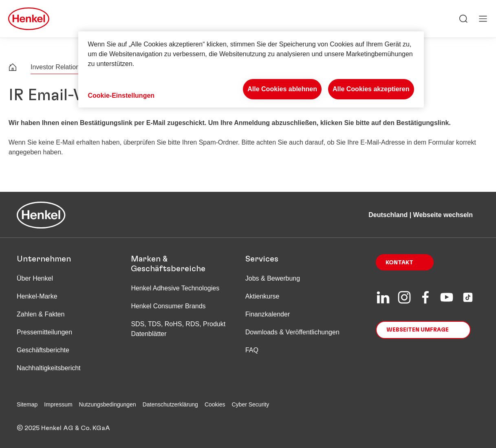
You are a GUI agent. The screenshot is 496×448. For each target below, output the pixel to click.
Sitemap (27, 404)
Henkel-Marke (37, 296)
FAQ (252, 350)
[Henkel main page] (29, 19)
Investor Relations (57, 67)
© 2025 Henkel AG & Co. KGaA (63, 428)
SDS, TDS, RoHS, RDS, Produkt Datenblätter (178, 329)
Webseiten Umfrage (418, 330)
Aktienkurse (262, 296)
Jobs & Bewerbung (273, 278)
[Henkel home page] (13, 68)
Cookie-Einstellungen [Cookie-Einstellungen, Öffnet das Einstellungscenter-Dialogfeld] (121, 96)
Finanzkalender (268, 314)
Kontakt (399, 263)
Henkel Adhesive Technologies (175, 288)
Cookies (215, 404)
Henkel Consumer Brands (168, 306)
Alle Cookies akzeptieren (371, 89)
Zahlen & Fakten (41, 314)
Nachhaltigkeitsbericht (49, 368)
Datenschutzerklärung (170, 404)
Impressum (58, 404)
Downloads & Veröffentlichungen (292, 332)
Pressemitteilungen (44, 332)
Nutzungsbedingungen (108, 404)
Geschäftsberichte (43, 350)
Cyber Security (251, 404)
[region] (251, 69)
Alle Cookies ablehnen (282, 89)
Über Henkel (35, 278)
